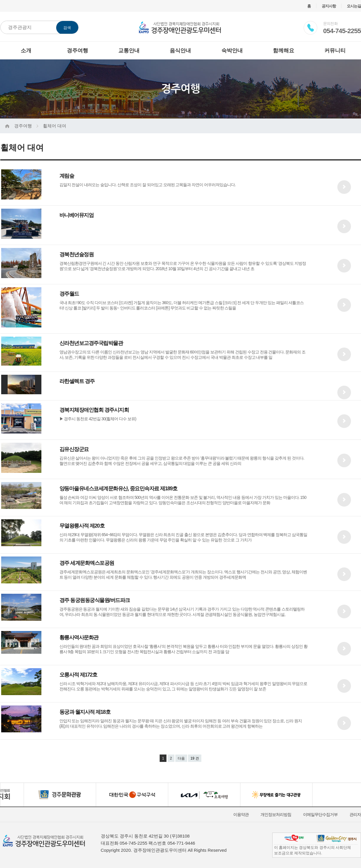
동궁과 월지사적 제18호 (85, 712)
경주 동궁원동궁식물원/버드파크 (95, 600)
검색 (67, 28)
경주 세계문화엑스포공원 (87, 563)
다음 (181, 758)
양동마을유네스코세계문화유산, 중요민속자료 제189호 (118, 489)
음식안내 (180, 51)
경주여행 (77, 51)
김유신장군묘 (74, 449)
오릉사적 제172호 (78, 675)
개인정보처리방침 (276, 815)
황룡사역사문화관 (79, 637)
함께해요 (284, 51)
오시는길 (354, 6)
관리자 (355, 815)
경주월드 (69, 294)
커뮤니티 (335, 51)
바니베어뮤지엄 (77, 215)
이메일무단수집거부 (320, 815)
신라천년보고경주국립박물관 (91, 343)
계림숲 (67, 176)
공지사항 (329, 6)
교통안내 (129, 51)
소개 (26, 51)
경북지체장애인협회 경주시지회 (94, 410)
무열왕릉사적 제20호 (82, 526)
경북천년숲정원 (77, 254)
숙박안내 (232, 51)
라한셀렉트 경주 (77, 381)
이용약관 (241, 815)
